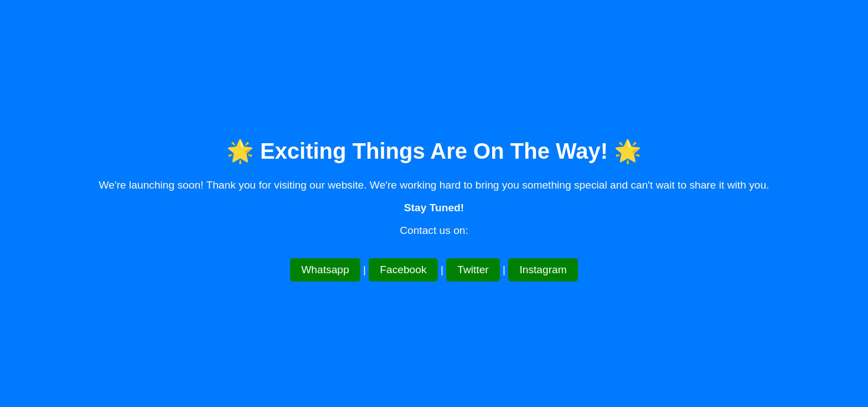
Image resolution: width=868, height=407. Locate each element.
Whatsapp (325, 270)
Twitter (473, 270)
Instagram (543, 270)
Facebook (403, 270)
